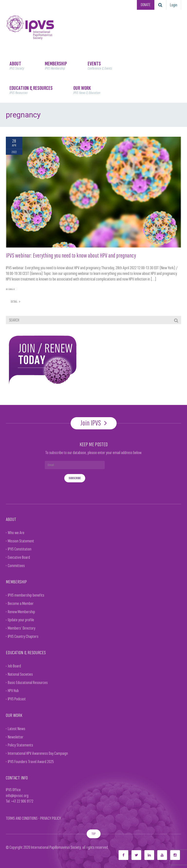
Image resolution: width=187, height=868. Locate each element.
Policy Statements (20, 745)
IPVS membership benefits (26, 595)
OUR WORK (87, 90)
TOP (94, 833)
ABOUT (17, 66)
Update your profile (21, 620)
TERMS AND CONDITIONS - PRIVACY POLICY (33, 818)
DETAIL (15, 301)
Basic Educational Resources (28, 682)
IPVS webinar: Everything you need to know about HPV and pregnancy (71, 255)
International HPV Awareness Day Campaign (38, 753)
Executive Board (19, 557)
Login (174, 5)
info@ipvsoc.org (17, 795)
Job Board (14, 666)
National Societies (20, 674)
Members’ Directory (22, 628)
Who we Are (16, 532)
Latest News (17, 728)
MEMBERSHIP (56, 66)
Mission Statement (21, 541)
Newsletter (16, 737)
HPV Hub (13, 691)
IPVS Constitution (20, 549)
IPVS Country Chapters (23, 636)
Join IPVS (94, 423)
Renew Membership (21, 611)
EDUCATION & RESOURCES (31, 90)
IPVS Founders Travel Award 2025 (31, 761)
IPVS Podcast (17, 699)
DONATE (145, 5)
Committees (16, 565)
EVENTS (100, 66)
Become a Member (21, 603)
